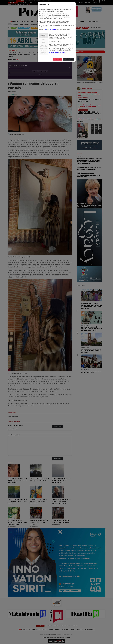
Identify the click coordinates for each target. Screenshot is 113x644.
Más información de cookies (58, 53)
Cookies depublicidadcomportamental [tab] (43, 52)
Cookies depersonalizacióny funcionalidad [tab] (43, 47)
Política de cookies (50, 30)
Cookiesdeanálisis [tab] (43, 41)
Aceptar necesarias (68, 59)
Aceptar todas (57, 59)
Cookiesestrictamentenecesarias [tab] (43, 36)
